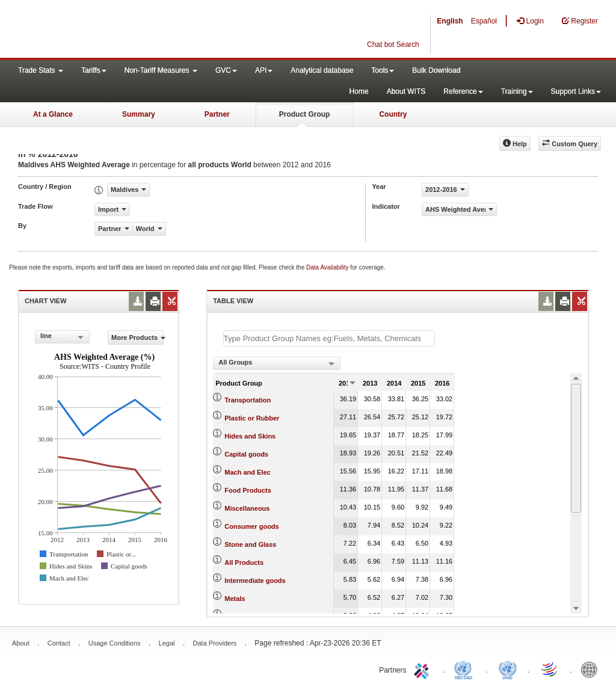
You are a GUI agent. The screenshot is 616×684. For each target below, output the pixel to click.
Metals (235, 599)
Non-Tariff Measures (161, 70)
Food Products (248, 490)
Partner (217, 114)
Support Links (576, 91)
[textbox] (329, 338)
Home (359, 91)
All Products (244, 562)
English (450, 21)
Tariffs (94, 70)
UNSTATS (508, 669)
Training (517, 91)
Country (393, 114)
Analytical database (322, 70)
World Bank (592, 669)
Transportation (248, 400)
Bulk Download (436, 70)
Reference (463, 91)
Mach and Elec (247, 472)
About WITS (406, 91)
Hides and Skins (250, 436)
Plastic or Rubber (252, 418)
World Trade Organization (550, 669)
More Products (137, 337)
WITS (120, 30)
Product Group (305, 114)
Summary (139, 114)
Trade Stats (41, 70)
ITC (423, 669)
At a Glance (53, 114)
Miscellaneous (247, 508)
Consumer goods (251, 526)
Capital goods (246, 454)
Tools (383, 70)
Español (484, 21)
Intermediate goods (255, 581)
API (264, 70)
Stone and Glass (250, 544)
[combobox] (62, 337)
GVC (226, 70)
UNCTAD (466, 669)
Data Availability (328, 267)
